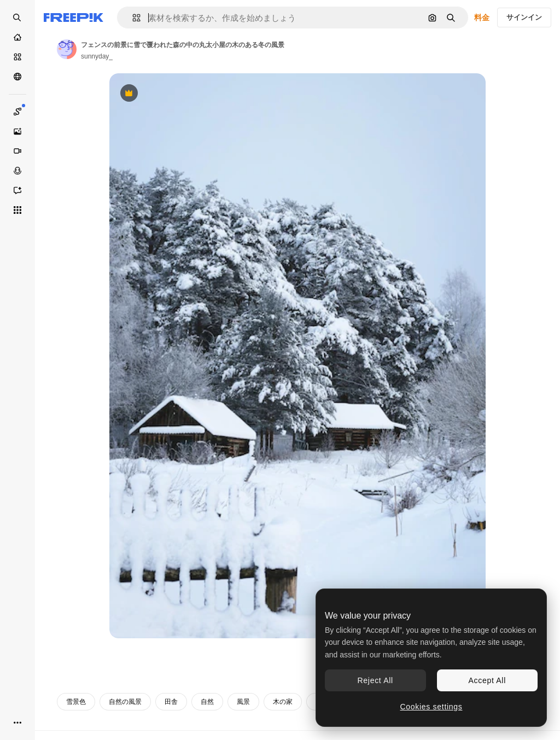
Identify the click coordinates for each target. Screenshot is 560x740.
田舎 (171, 702)
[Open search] (17, 18)
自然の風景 (125, 702)
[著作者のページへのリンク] (67, 49)
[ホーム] (17, 37)
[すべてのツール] (17, 210)
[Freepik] (74, 18)
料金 (482, 18)
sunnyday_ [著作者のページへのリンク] (97, 56)
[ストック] (17, 57)
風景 (243, 702)
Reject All (375, 680)
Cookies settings (431, 707)
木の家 (283, 702)
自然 (207, 702)
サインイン (524, 17)
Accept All (487, 680)
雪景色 (76, 702)
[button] (132, 18)
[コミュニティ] (17, 77)
